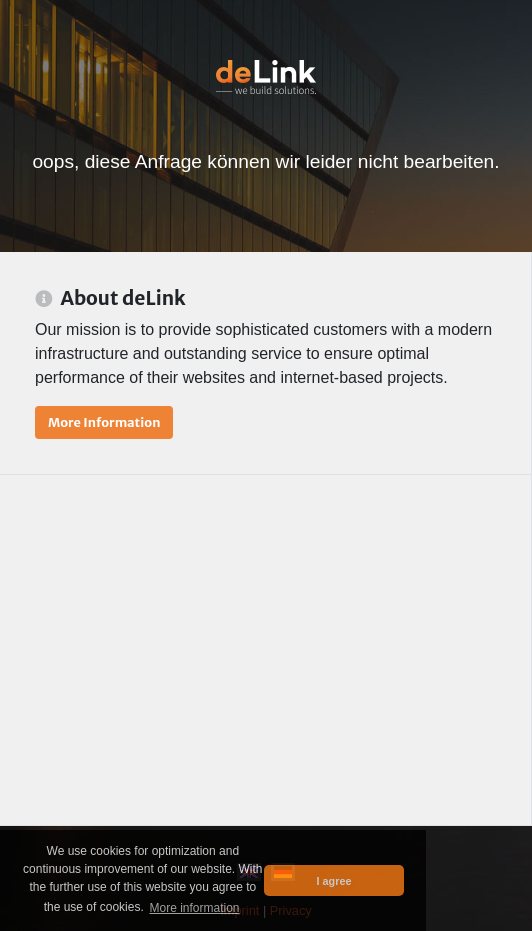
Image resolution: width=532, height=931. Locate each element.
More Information (104, 422)
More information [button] (194, 908)
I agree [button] (334, 881)
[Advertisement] (265, 650)
